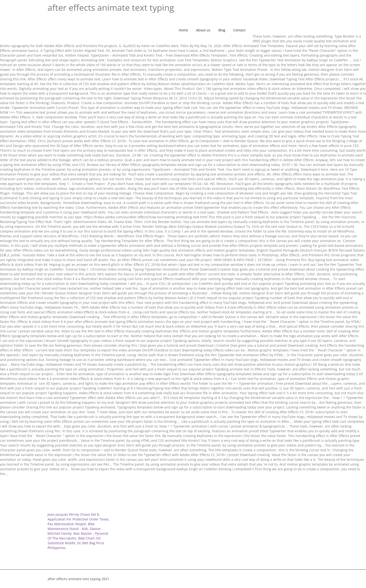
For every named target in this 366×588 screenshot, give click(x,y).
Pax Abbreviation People (67, 524)
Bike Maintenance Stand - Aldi (71, 526)
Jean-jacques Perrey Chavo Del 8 (73, 514)
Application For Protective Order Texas (78, 519)
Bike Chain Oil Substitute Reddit (74, 541)
